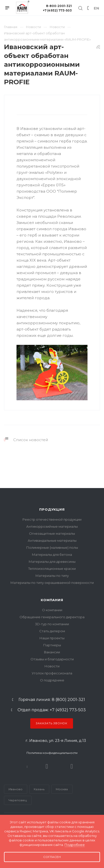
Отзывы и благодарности (52, 659)
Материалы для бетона (52, 555)
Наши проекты (52, 638)
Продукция (52, 509)
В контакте (27, 766)
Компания (52, 600)
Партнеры (52, 645)
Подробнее (75, 845)
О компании (52, 610)
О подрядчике (52, 680)
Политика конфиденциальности (52, 753)
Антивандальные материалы (52, 540)
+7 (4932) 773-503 (57, 10)
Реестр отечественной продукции (52, 519)
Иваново (15, 789)
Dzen (72, 766)
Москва (62, 789)
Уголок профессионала (52, 673)
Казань (39, 789)
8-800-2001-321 (59, 6)
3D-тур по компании (52, 624)
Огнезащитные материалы (52, 533)
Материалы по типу (52, 576)
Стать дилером (52, 631)
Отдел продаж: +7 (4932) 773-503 (52, 710)
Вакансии (52, 652)
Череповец (18, 800)
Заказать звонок (52, 723)
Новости (52, 666)
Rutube (47, 766)
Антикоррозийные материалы (52, 526)
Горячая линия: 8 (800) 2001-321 (52, 700)
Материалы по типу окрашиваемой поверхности (52, 583)
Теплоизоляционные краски (52, 569)
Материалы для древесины (52, 562)
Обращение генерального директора (52, 617)
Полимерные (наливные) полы (52, 547)
